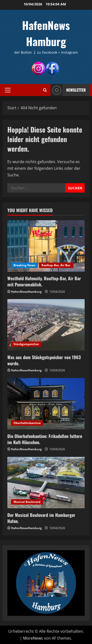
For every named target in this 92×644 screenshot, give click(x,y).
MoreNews (33, 638)
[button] (8, 90)
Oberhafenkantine (27, 423)
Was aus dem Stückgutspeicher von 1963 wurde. (44, 360)
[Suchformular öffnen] (45, 90)
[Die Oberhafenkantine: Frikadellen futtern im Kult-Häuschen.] (46, 404)
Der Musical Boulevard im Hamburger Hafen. (41, 518)
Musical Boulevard (27, 502)
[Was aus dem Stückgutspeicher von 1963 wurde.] (46, 325)
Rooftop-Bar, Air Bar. (56, 265)
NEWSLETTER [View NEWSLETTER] (68, 90)
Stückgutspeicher (26, 344)
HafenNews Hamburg (46, 33)
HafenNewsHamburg (26, 292)
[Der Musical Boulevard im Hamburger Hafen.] (46, 483)
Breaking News (24, 265)
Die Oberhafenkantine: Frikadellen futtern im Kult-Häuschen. (45, 439)
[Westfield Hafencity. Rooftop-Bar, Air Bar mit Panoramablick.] (46, 246)
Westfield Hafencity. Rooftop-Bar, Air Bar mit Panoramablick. (44, 281)
